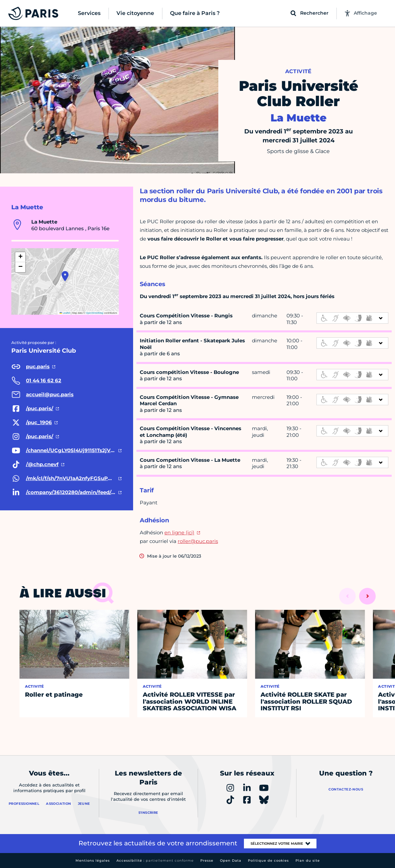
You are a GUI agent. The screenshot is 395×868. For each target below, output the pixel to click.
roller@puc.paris (198, 541)
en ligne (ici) (179, 532)
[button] (65, 276)
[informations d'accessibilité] (352, 318)
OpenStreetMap (95, 313)
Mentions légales (93, 861)
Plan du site (308, 861)
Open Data (231, 861)
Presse (207, 861)
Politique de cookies (268, 861)
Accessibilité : (155, 861)
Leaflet (65, 313)
